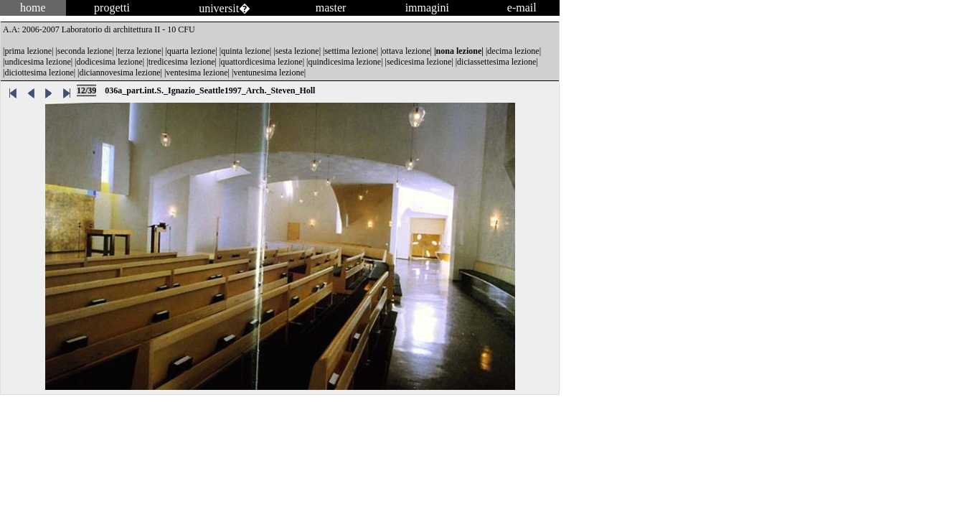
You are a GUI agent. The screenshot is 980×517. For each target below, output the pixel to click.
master (331, 8)
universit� (225, 8)
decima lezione (513, 51)
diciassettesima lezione (496, 62)
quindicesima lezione (345, 62)
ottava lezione (406, 51)
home (33, 8)
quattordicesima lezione (261, 62)
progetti (112, 8)
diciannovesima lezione (120, 73)
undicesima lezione (37, 62)
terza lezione (140, 51)
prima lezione (28, 51)
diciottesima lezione (39, 73)
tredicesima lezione (182, 62)
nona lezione (459, 51)
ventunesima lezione (268, 73)
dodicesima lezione (110, 62)
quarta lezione (192, 51)
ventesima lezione (197, 73)
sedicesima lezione (419, 62)
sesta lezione (297, 51)
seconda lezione (85, 51)
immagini (427, 8)
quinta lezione (245, 51)
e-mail (522, 8)
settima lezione (350, 51)
